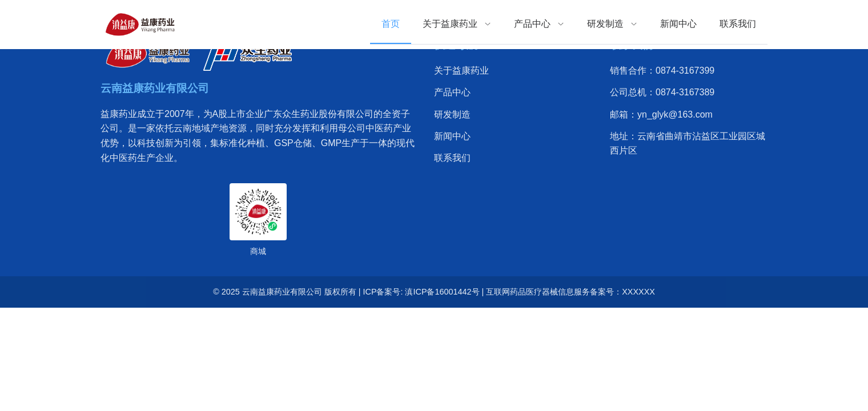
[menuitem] (457, 24)
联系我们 (452, 158)
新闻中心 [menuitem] (678, 24)
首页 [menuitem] (391, 24)
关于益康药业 (461, 70)
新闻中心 (452, 136)
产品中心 (452, 92)
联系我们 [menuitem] (738, 24)
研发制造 (452, 114)
